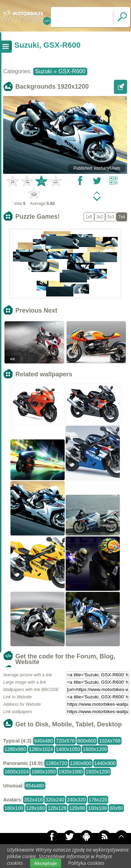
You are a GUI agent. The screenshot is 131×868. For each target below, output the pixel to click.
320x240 (55, 800)
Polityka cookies (86, 863)
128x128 (57, 808)
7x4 (122, 217)
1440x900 (105, 763)
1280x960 (15, 749)
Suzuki (43, 71)
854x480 (35, 786)
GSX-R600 (72, 71)
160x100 (14, 808)
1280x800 (81, 763)
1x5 (89, 217)
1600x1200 (95, 749)
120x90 (77, 808)
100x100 (97, 808)
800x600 (87, 741)
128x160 (36, 808)
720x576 (65, 741)
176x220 (98, 800)
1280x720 (56, 763)
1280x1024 (41, 749)
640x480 (44, 741)
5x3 (111, 217)
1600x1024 (17, 772)
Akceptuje (46, 863)
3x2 (100, 217)
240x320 (77, 800)
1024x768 (110, 741)
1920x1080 (71, 772)
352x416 (34, 800)
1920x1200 (98, 772)
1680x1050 (43, 772)
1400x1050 (68, 749)
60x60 (116, 808)
